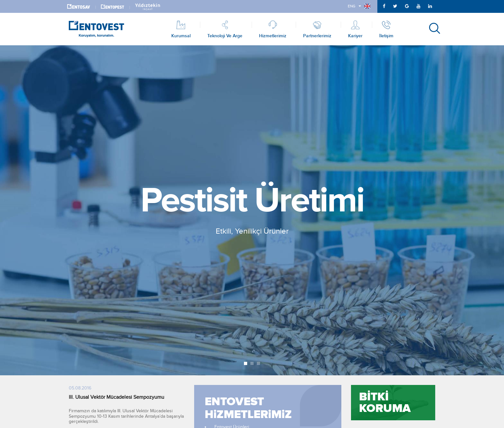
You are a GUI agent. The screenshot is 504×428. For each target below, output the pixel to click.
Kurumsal (181, 29)
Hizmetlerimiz (273, 29)
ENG (359, 6)
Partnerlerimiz (317, 29)
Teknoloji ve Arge (225, 29)
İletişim (386, 29)
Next (496, 210)
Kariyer (355, 29)
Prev (8, 210)
